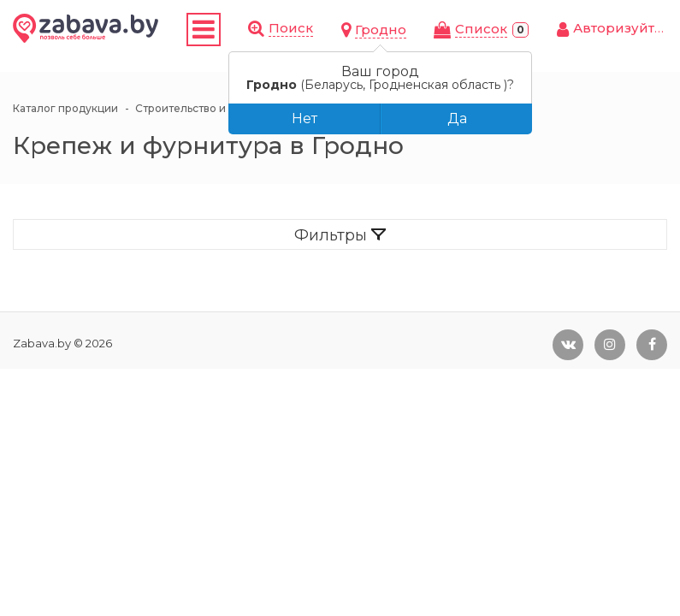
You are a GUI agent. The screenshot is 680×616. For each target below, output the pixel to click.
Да (457, 118)
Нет (305, 118)
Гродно (381, 30)
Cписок (481, 29)
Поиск (291, 28)
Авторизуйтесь (626, 28)
